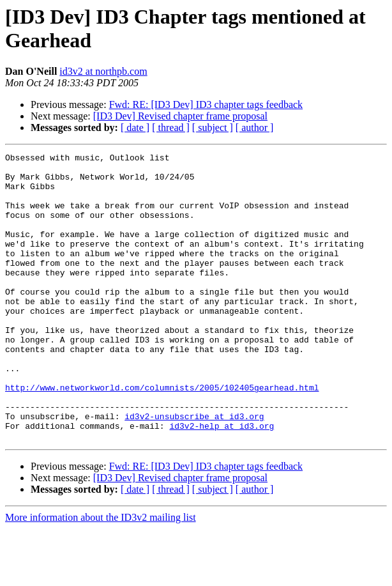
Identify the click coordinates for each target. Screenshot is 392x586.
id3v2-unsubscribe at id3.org (194, 470)
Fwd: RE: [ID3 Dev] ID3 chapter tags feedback (206, 104)
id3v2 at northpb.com (103, 71)
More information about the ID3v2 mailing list (101, 575)
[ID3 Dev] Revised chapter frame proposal (180, 116)
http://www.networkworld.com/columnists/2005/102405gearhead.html (162, 435)
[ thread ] (171, 127)
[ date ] (135, 127)
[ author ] (255, 127)
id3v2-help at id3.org (222, 481)
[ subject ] (213, 127)
